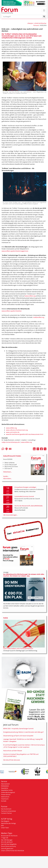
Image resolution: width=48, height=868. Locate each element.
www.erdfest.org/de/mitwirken (12, 311)
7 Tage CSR (5, 838)
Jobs (2, 825)
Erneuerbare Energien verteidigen (25, 487)
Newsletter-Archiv (7, 790)
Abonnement (5, 784)
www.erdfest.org (30, 296)
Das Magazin (5, 821)
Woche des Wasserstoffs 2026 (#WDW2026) (28, 506)
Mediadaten (5, 786)
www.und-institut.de (13, 432)
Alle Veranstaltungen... (10, 515)
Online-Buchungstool (8, 792)
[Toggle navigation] (44, 10)
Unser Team (5, 828)
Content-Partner (6, 813)
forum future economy (9, 846)
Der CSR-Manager (7, 840)
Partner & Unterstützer (9, 811)
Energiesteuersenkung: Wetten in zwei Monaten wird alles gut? (24, 732)
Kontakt (4, 801)
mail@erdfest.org (39, 317)
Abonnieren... (8, 479)
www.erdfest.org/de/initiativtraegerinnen (15, 251)
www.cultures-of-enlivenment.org (17, 430)
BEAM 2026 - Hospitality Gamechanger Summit (18, 729)
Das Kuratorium (6, 809)
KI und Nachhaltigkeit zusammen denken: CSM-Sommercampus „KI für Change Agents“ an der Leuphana (24, 746)
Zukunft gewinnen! (7, 848)
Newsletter (5, 788)
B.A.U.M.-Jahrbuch (7, 842)
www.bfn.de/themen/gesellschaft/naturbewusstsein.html (25, 434)
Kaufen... (6, 476)
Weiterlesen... (8, 472)
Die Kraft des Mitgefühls (9, 844)
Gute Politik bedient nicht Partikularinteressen (18, 649)
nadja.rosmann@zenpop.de (11, 442)
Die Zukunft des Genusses (12, 760)
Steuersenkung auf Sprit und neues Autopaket (18, 736)
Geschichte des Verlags (8, 823)
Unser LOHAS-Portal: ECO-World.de (12, 851)
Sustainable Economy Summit (24, 496)
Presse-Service (6, 794)
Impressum (5, 799)
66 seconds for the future (9, 836)
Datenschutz (5, 797)
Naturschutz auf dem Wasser (13, 751)
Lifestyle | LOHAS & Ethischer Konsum (37, 24)
